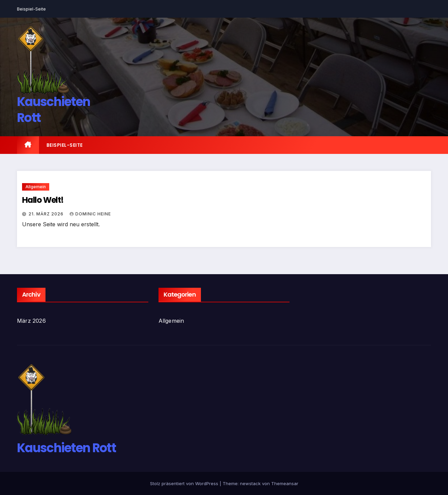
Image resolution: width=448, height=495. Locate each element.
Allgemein (36, 187)
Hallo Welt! (43, 200)
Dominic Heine (90, 214)
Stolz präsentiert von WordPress (185, 483)
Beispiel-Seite (31, 9)
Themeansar (285, 483)
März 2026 (31, 321)
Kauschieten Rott (53, 110)
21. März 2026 (47, 214)
